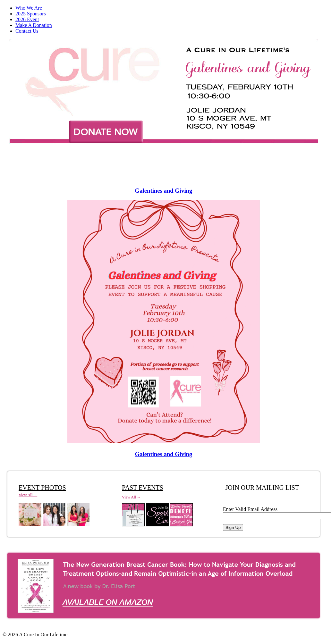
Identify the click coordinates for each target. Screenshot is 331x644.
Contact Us (27, 31)
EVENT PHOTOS (42, 488)
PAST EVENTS (142, 488)
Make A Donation (34, 25)
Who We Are (29, 8)
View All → (28, 495)
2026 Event (27, 19)
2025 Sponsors (31, 14)
